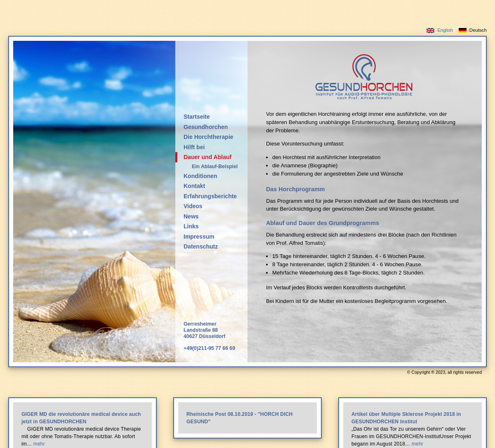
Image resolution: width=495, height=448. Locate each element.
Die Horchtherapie (209, 137)
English (445, 30)
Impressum (199, 237)
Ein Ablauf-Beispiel (215, 167)
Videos (193, 206)
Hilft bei (194, 147)
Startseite (197, 117)
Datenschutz (201, 246)
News (191, 216)
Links (191, 226)
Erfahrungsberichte (210, 196)
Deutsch (478, 30)
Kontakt (194, 186)
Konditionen (200, 176)
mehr (39, 444)
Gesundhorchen (206, 127)
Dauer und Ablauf (207, 157)
